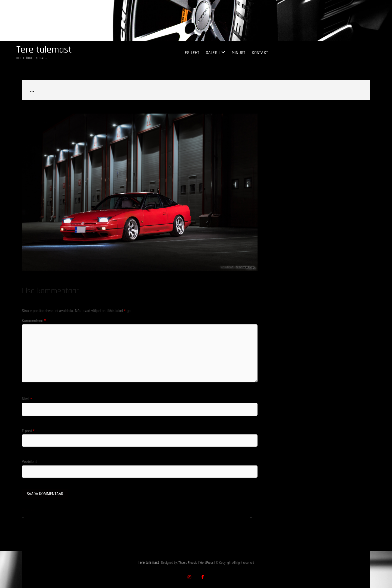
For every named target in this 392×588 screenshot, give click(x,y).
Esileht (192, 53)
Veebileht (29, 462)
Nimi (27, 399)
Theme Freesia (188, 563)
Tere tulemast (44, 50)
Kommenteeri (34, 321)
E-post (28, 431)
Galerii (213, 53)
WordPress (206, 563)
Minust (238, 53)
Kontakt (260, 53)
